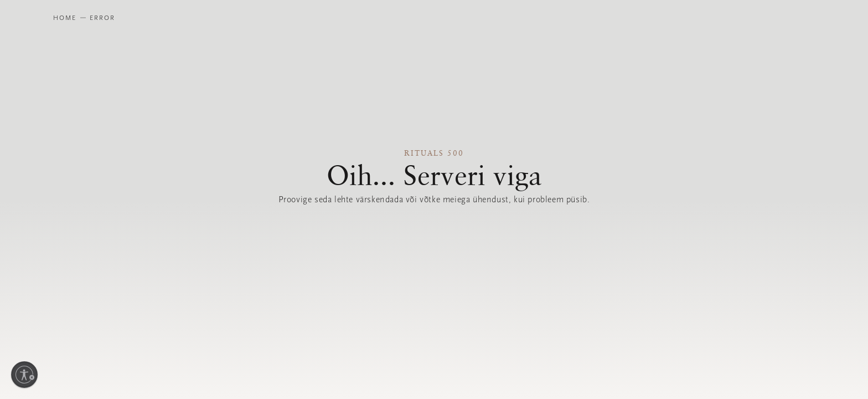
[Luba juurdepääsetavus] (24, 375)
